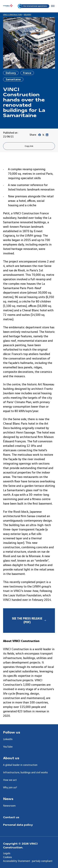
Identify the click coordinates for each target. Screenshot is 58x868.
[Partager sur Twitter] (43, 135)
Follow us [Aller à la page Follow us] (12, 732)
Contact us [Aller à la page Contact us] (11, 817)
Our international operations (32, 6)
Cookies (8, 857)
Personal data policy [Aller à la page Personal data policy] (18, 825)
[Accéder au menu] (52, 6)
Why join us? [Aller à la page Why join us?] (10, 788)
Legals (7, 853)
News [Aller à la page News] (8, 799)
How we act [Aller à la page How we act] (10, 780)
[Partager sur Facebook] (40, 135)
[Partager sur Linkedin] (47, 135)
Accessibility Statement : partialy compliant (28, 861)
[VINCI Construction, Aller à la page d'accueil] (8, 6)
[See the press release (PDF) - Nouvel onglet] (29, 621)
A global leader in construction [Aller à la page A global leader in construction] (20, 765)
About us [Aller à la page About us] (11, 758)
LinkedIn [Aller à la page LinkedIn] (8, 739)
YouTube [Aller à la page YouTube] (8, 747)
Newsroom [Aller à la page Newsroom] (9, 806)
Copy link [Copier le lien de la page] (29, 146)
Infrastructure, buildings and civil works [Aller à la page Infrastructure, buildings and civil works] (25, 773)
